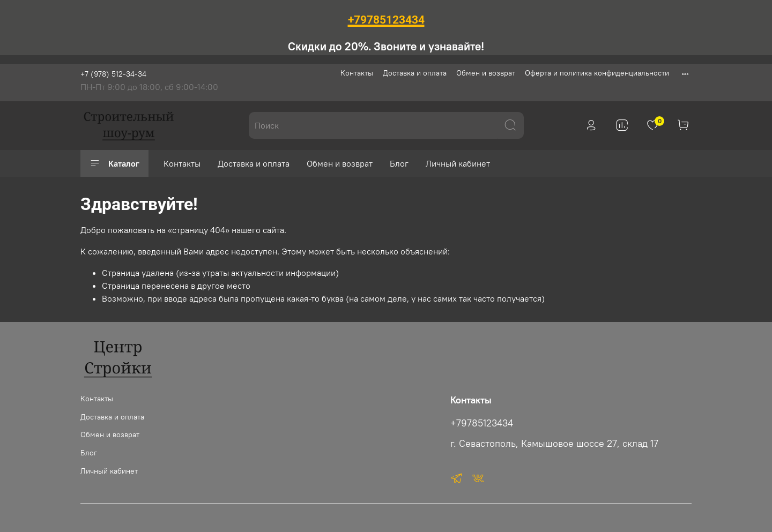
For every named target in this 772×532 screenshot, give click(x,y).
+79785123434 (482, 423)
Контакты (357, 73)
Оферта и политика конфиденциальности (597, 73)
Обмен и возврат (486, 73)
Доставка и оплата (415, 73)
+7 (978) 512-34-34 (113, 74)
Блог (399, 163)
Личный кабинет (458, 163)
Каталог (114, 163)
